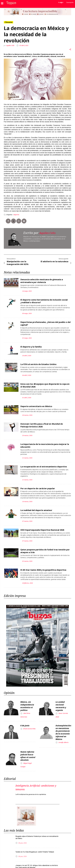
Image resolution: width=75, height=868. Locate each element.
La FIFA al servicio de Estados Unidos (38, 362)
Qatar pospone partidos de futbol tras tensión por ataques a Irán (45, 547)
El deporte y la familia (31, 345)
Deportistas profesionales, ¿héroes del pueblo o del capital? (46, 322)
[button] (9, 12)
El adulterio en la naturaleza (54, 261)
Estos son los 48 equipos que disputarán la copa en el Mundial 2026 (45, 383)
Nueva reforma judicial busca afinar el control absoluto (28, 749)
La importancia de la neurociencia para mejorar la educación (45, 443)
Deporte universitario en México (36, 404)
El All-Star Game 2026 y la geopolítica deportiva (43, 566)
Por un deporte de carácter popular (38, 485)
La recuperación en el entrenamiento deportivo (44, 463)
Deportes (16, 215)
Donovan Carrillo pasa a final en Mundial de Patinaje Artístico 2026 (42, 423)
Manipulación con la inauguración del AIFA (18, 263)
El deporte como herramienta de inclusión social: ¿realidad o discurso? (44, 300)
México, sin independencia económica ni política (27, 701)
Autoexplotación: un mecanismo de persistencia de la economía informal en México (64, 727)
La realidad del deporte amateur (36, 507)
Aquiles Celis (11, 45)
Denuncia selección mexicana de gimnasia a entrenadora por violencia (42, 280)
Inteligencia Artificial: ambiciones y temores (30, 780)
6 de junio (25, 720)
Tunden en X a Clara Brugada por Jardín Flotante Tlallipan (35, 845)
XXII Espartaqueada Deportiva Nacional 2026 (42, 526)
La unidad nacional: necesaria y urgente (61, 701)
